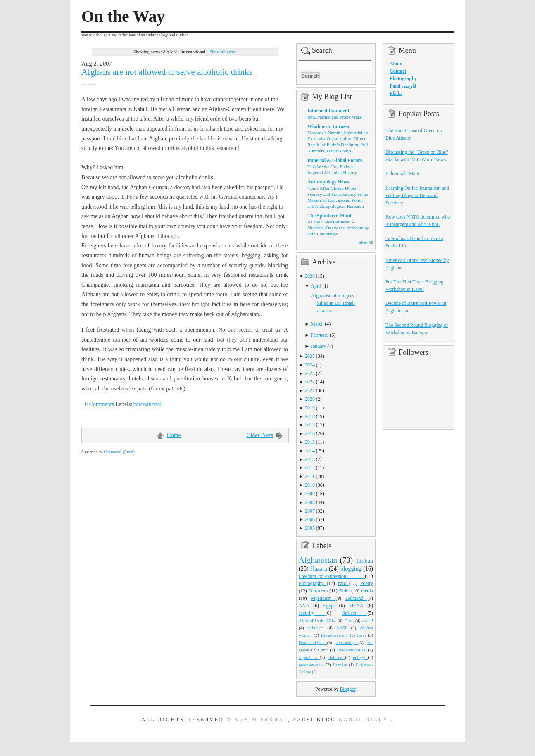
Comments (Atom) (119, 452)
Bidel (345, 591)
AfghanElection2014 (318, 620)
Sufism (355, 613)
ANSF (344, 628)
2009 (310, 494)
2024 (310, 365)
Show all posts (223, 52)
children (336, 657)
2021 (310, 390)
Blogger (347, 689)
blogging (352, 568)
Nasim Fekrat (261, 720)
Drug (350, 620)
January (318, 346)
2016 (310, 433)
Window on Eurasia (328, 126)
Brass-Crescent (335, 635)
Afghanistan (319, 560)
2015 (310, 442)
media (367, 591)
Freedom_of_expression (332, 576)
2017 (310, 425)
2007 (310, 511)
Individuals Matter (404, 174)
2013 (310, 459)
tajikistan (317, 628)
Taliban (364, 561)
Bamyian (341, 665)
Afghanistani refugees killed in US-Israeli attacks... (333, 303)
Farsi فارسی (403, 86)
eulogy (361, 657)
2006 (310, 519)
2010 (310, 485)
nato (344, 583)
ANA (306, 606)
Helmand (356, 598)
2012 (310, 468)
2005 (310, 528)
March (317, 324)
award (368, 620)
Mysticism (323, 598)
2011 (310, 476)
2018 (310, 416)
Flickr (396, 93)
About (396, 64)
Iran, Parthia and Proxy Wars (334, 117)
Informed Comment (328, 111)
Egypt (331, 606)
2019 (310, 408)
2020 (310, 399)
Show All (366, 242)
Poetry (367, 583)
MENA (358, 606)
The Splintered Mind (329, 216)
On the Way (123, 17)
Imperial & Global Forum (335, 160)
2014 (310, 451)
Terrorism (319, 591)
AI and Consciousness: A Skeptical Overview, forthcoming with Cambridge (338, 228)
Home (174, 435)
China (324, 650)
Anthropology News (328, 182)
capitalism (309, 657)
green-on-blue (312, 665)
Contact (398, 71)
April (316, 286)
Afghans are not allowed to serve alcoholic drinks (167, 72)
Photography (313, 583)
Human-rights (313, 642)
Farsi (362, 635)
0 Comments (99, 404)
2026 (310, 276)
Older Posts (260, 435)
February (320, 335)
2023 (310, 373)
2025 (310, 356)
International (147, 404)
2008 (310, 502)
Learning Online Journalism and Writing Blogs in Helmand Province (417, 195)
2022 (310, 382)
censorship (347, 642)
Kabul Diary (365, 720)
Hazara (320, 568)
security (312, 613)
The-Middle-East (352, 650)
